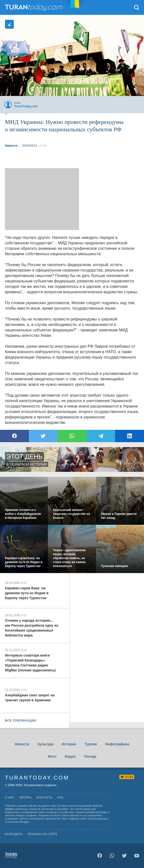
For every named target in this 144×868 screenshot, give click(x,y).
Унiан (46, 335)
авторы (25, 798)
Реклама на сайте (43, 834)
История (69, 744)
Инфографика (117, 744)
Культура (46, 744)
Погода (90, 756)
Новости (22, 744)
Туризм (91, 744)
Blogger (24, 822)
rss (60, 798)
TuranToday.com (34, 7)
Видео (70, 756)
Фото (52, 756)
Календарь (14, 834)
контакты (45, 798)
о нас (10, 798)
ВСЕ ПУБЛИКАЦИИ (21, 721)
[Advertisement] (42, 199)
